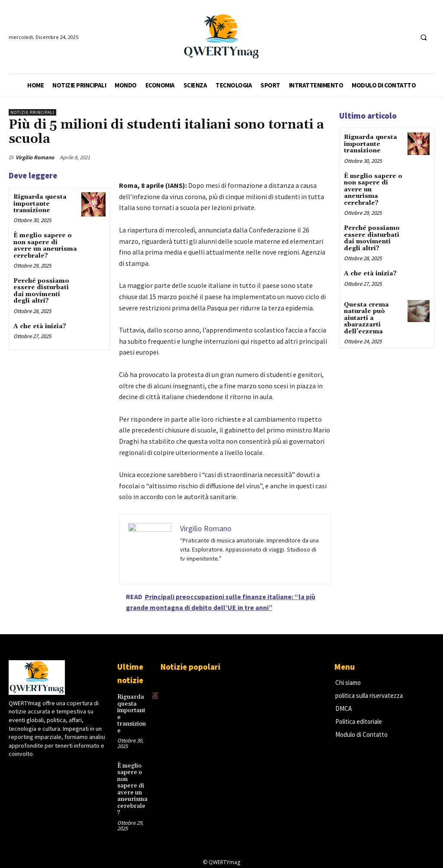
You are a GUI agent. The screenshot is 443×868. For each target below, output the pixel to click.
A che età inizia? (40, 326)
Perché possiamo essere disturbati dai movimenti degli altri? (41, 291)
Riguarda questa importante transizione (40, 204)
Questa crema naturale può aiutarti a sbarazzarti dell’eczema (366, 318)
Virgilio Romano (35, 157)
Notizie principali (32, 112)
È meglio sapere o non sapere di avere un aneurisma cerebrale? (45, 245)
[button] (424, 37)
